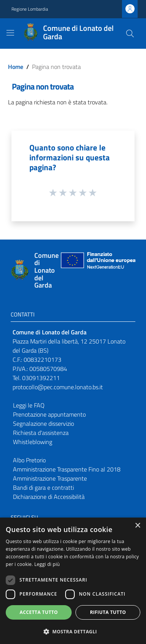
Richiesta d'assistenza (41, 433)
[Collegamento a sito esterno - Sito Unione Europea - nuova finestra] (97, 271)
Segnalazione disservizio (43, 423)
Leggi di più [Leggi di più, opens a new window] (47, 564)
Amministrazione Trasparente (50, 478)
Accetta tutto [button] (39, 612)
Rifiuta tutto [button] (108, 612)
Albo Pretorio (29, 460)
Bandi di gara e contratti (43, 487)
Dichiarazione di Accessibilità (49, 497)
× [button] (137, 526)
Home (16, 67)
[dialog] (73, 581)
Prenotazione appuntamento (49, 414)
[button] (73, 631)
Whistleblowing (33, 442)
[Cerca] (130, 34)
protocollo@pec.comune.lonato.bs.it (58, 387)
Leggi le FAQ (29, 405)
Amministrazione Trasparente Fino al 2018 (67, 469)
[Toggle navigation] (10, 33)
